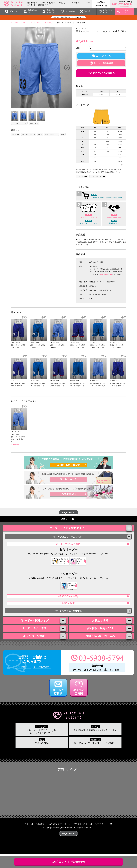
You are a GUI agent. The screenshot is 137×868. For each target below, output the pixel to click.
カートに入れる (101, 56)
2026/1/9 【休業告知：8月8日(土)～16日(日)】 (68, 17)
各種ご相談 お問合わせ (51, 11)
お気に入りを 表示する (108, 11)
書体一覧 (34, 123)
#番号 (40, 134)
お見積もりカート (126, 11)
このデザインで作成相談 (101, 73)
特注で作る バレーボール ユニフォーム (67, 590)
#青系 (63, 134)
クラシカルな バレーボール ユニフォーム (57, 565)
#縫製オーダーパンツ (51, 134)
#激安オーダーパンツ (29, 134)
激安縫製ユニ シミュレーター (34, 11)
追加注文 (87, 11)
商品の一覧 (13, 11)
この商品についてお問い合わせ (69, 862)
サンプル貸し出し (98, 176)
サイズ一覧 (82, 176)
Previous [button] (16, 68)
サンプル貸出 (70, 11)
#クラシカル (15, 134)
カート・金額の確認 (101, 63)
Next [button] (67, 68)
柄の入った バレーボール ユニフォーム (78, 565)
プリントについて (19, 123)
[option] (41, 68)
